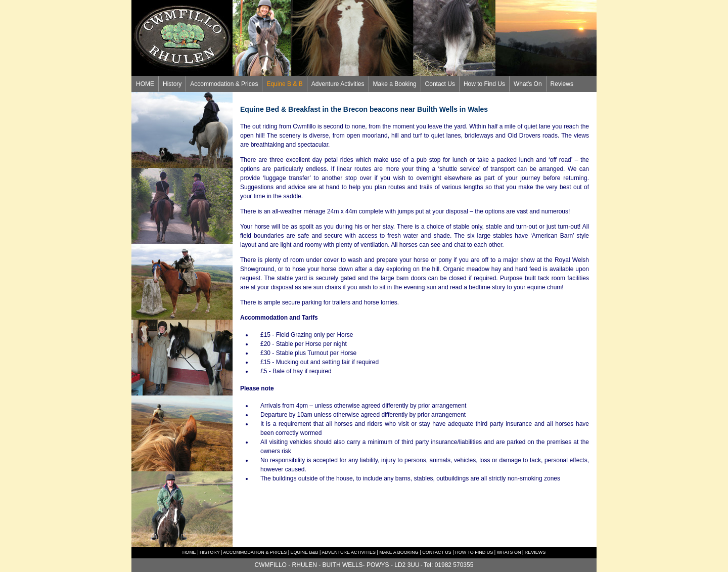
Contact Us (440, 84)
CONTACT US (437, 552)
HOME (145, 84)
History (172, 84)
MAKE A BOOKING (399, 552)
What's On (528, 84)
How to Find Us (484, 84)
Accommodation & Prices (224, 84)
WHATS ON (509, 552)
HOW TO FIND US (474, 552)
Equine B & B (284, 84)
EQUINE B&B (305, 552)
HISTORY (210, 552)
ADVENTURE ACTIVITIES (349, 552)
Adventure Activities (338, 84)
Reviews (562, 84)
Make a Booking (395, 84)
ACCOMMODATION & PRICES (254, 552)
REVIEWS (535, 552)
